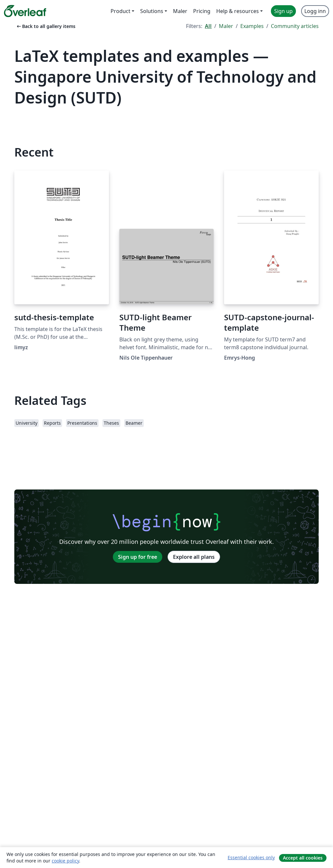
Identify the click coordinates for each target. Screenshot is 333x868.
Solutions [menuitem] (152, 11)
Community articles (295, 26)
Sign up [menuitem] (283, 11)
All (208, 26)
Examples (252, 26)
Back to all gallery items (46, 26)
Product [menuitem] (120, 11)
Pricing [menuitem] (202, 11)
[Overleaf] (25, 11)
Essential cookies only (251, 857)
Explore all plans (194, 557)
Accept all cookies (303, 858)
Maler (226, 26)
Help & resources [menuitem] (238, 11)
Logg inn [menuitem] (315, 11)
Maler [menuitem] (180, 11)
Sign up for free (138, 557)
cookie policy (65, 861)
